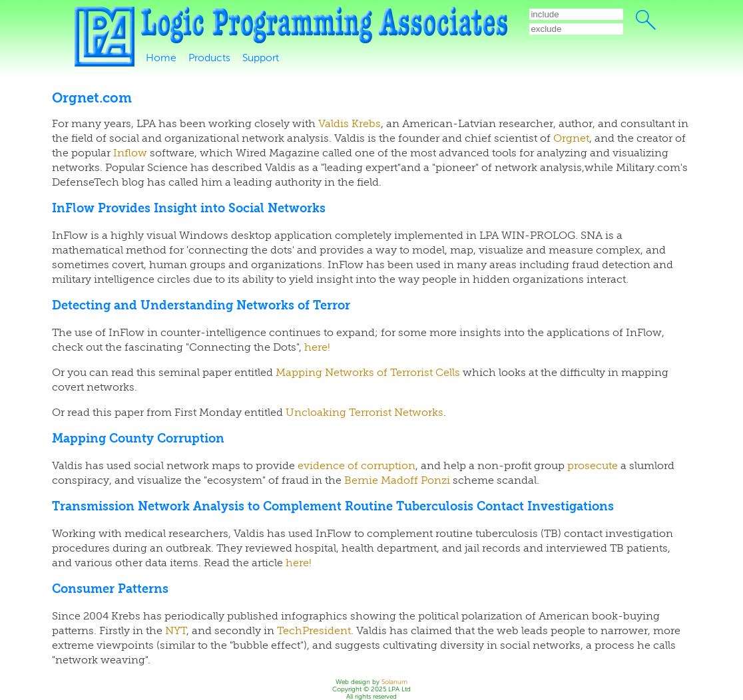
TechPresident (314, 631)
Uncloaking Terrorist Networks (365, 413)
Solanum (394, 682)
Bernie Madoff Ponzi (397, 480)
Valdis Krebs (350, 124)
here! (317, 347)
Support (261, 58)
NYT (176, 631)
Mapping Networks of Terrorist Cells (368, 373)
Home (161, 58)
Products (209, 58)
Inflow (130, 153)
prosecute (593, 466)
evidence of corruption (357, 466)
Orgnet (571, 138)
